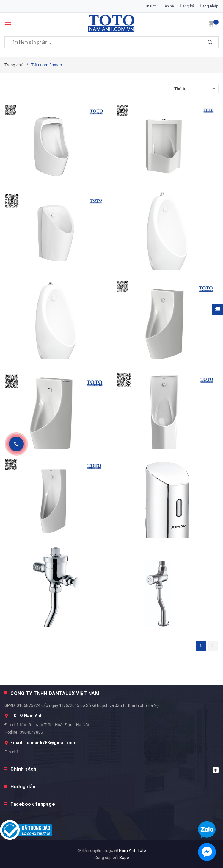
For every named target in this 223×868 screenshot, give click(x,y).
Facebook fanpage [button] (33, 804)
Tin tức (150, 6)
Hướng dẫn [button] (23, 787)
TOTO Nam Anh (26, 716)
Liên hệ (168, 6)
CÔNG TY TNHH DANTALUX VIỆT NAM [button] (55, 693)
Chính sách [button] (114, 770)
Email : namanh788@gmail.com (44, 743)
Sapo (124, 858)
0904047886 (31, 732)
